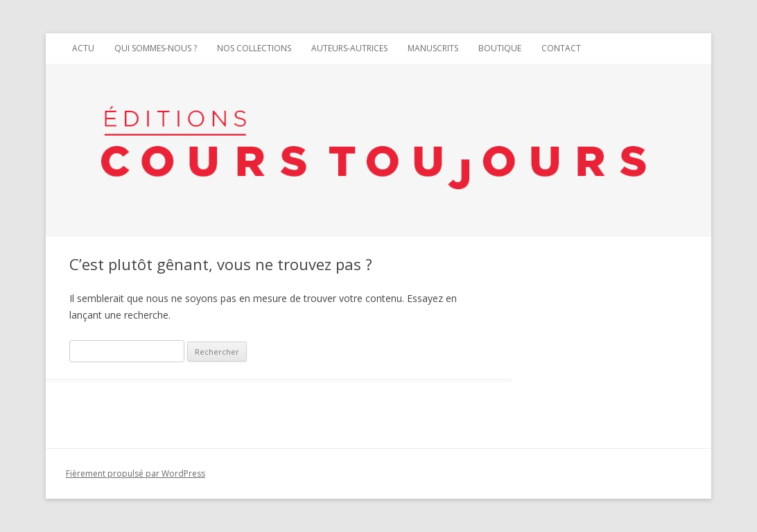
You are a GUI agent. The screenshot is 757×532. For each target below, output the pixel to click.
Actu (83, 48)
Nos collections (254, 48)
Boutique (500, 48)
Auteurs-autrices (349, 48)
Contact (561, 48)
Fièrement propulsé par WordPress (136, 473)
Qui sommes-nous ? (156, 48)
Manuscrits (433, 48)
